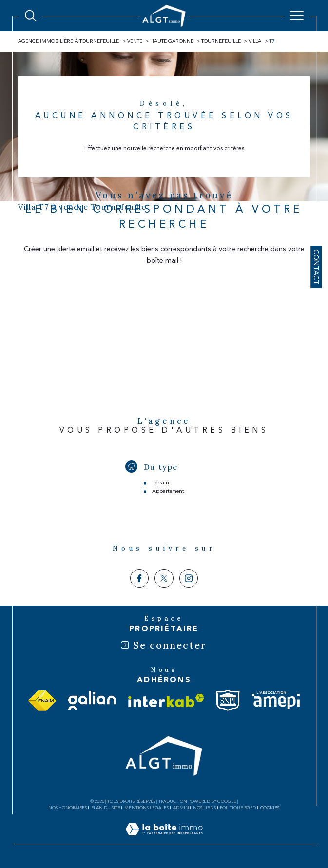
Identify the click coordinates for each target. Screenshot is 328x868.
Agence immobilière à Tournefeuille (68, 41)
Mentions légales (146, 808)
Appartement (168, 491)
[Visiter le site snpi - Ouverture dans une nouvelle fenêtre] (228, 700)
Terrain (161, 483)
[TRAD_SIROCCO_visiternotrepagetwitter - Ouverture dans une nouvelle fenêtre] (164, 578)
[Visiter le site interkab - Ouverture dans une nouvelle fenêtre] (166, 700)
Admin (181, 808)
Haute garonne (172, 41)
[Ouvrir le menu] (297, 16)
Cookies (270, 808)
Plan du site (106, 808)
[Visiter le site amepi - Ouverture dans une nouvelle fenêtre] (276, 700)
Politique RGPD (238, 808)
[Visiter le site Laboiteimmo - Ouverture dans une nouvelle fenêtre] (164, 839)
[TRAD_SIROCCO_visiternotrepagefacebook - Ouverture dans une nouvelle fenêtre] (139, 578)
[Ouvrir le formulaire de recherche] (30, 16)
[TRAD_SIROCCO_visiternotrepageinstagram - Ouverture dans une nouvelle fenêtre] (189, 578)
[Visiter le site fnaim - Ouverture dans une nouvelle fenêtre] (42, 701)
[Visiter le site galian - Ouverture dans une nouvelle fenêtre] (92, 700)
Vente (135, 41)
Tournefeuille (221, 41)
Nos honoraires (68, 808)
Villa (255, 41)
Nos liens (204, 808)
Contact (316, 267)
